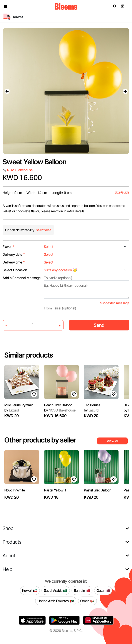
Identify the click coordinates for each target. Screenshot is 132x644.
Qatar (103, 590)
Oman (87, 601)
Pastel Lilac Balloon (98, 490)
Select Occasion (15, 270)
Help (8, 569)
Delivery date (14, 254)
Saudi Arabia (56, 590)
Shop (8, 528)
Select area (43, 230)
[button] (6, 7)
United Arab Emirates (56, 601)
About (9, 555)
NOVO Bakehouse (20, 170)
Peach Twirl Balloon (58, 405)
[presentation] (7, 91)
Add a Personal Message (22, 278)
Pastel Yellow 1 (55, 490)
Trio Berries (92, 405)
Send (99, 325)
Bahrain (82, 590)
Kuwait (30, 590)
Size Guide (122, 192)
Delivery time (14, 262)
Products (12, 542)
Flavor (8, 247)
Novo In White (15, 490)
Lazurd (12, 410)
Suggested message (115, 303)
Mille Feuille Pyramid (19, 405)
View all (113, 441)
